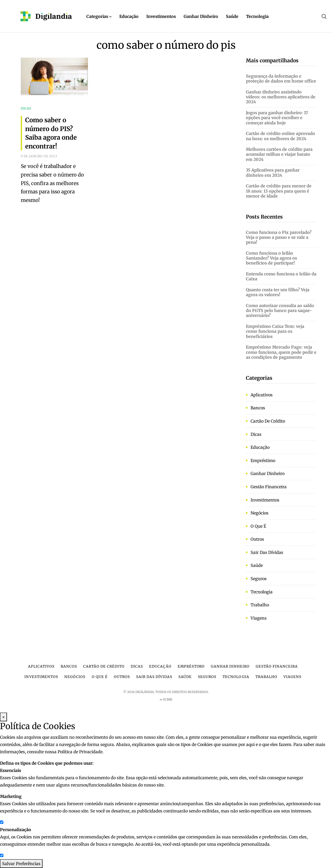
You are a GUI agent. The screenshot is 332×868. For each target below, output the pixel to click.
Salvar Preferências (21, 864)
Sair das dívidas (267, 552)
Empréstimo (263, 460)
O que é (258, 526)
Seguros (259, 579)
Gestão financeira (269, 487)
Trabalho (260, 605)
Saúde (232, 16)
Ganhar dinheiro (268, 473)
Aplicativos (262, 395)
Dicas (256, 434)
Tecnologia (257, 16)
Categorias (99, 16)
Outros (257, 539)
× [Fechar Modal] (4, 717)
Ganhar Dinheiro (201, 16)
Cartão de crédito (268, 421)
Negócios (260, 513)
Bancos (258, 408)
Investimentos (161, 16)
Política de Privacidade (80, 752)
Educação (129, 16)
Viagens (259, 618)
